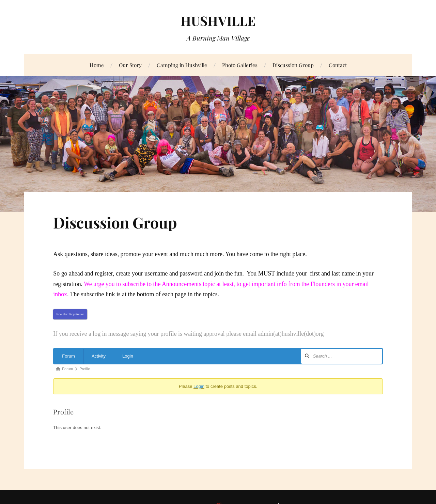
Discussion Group (293, 65)
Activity (99, 356)
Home (97, 65)
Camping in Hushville (182, 65)
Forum (68, 356)
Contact (338, 65)
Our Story (130, 65)
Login (128, 356)
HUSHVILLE (218, 21)
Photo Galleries (240, 65)
